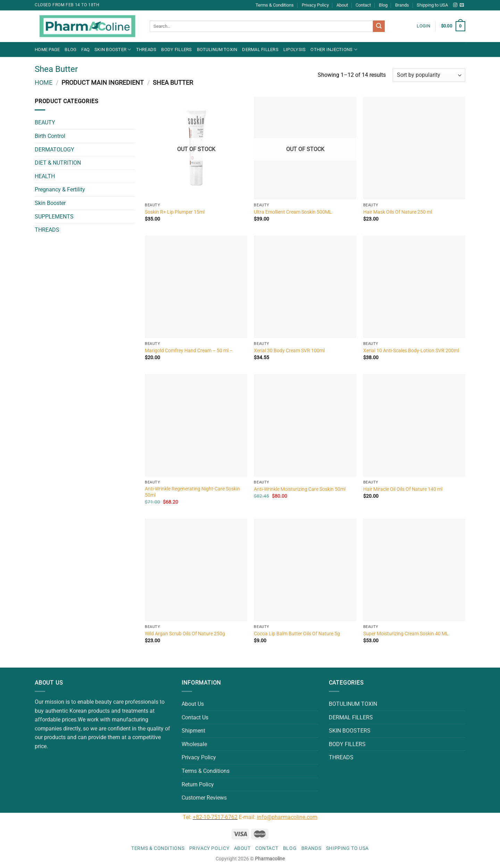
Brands (402, 5)
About (342, 5)
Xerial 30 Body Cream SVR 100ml (289, 351)
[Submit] (379, 26)
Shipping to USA (432, 5)
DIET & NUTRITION (58, 163)
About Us (193, 704)
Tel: (188, 817)
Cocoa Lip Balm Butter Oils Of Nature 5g (297, 634)
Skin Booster (113, 49)
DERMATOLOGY (55, 150)
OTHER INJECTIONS (334, 49)
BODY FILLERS (176, 49)
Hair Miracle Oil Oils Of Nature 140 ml (403, 489)
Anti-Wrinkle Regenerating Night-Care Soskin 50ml (192, 492)
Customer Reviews (204, 798)
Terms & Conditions (275, 5)
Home (44, 82)
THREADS (146, 49)
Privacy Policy (315, 5)
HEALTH (45, 176)
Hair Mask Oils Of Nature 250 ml (398, 212)
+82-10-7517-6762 (215, 817)
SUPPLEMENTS (54, 217)
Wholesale (194, 744)
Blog (383, 5)
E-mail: (278, 817)
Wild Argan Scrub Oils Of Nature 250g (185, 634)
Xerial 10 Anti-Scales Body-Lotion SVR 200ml (411, 351)
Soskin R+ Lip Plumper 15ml (175, 212)
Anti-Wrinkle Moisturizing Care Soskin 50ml (300, 489)
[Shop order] (429, 75)
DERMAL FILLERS (260, 49)
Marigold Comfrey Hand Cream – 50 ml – (189, 351)
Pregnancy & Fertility (60, 189)
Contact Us (195, 717)
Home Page (47, 49)
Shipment (193, 731)
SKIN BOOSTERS (350, 731)
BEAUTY (45, 122)
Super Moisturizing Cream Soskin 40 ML (406, 634)
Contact (363, 5)
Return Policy (198, 784)
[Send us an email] (462, 5)
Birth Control (50, 136)
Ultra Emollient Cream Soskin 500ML (293, 212)
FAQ (85, 49)
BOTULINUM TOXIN (217, 49)
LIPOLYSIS (294, 49)
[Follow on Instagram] (455, 5)
